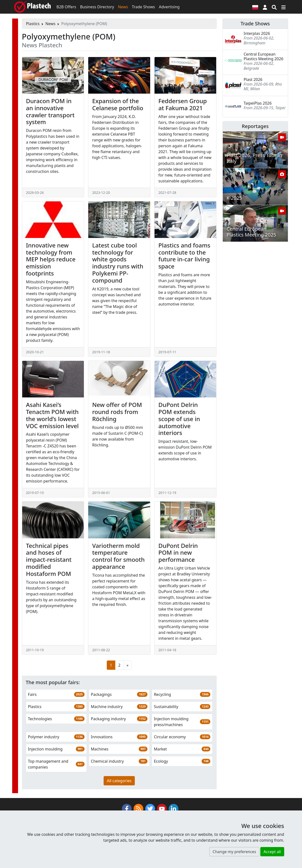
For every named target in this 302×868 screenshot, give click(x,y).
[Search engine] (274, 7)
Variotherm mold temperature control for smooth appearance (118, 556)
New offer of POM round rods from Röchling (117, 412)
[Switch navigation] (283, 7)
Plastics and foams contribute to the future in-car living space (184, 256)
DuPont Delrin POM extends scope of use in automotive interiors (179, 419)
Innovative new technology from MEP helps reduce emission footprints (51, 259)
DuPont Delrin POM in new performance (178, 553)
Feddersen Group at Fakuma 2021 (183, 104)
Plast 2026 (253, 79)
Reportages (255, 126)
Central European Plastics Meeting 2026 (264, 56)
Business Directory (97, 7)
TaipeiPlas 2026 (258, 103)
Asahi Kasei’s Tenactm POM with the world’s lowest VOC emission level (52, 415)
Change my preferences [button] (234, 852)
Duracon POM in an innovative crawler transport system (50, 111)
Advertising (169, 7)
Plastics (33, 24)
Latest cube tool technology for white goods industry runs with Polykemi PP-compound (118, 263)
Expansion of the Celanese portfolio (118, 104)
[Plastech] (32, 7)
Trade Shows (143, 7)
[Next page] (127, 665)
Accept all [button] (272, 852)
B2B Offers (66, 7)
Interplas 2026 (257, 33)
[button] (265, 7)
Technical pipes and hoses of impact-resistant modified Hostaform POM (49, 560)
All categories (119, 781)
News (123, 7)
